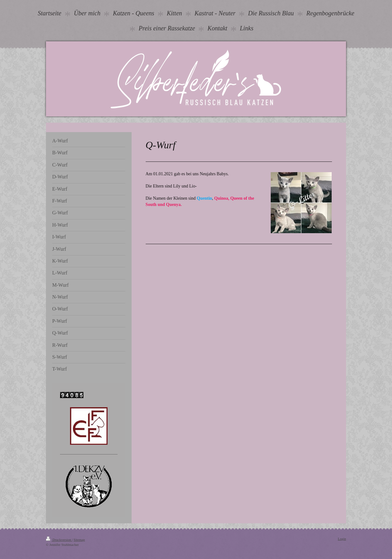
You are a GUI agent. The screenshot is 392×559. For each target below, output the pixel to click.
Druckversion (59, 540)
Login (342, 539)
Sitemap (79, 540)
